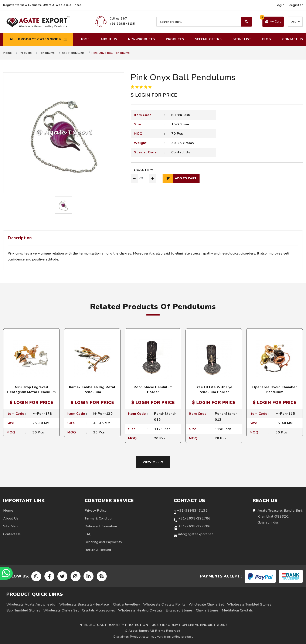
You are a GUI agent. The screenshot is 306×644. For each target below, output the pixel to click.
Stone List (242, 39)
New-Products (141, 39)
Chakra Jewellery (127, 604)
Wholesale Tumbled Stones (249, 604)
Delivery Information (101, 526)
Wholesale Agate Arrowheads (31, 604)
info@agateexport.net (196, 534)
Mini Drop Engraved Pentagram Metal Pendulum (31, 389)
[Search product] (204, 22)
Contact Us (293, 39)
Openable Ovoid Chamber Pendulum (275, 389)
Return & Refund (98, 550)
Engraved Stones (179, 610)
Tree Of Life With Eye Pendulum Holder (214, 389)
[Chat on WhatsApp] (6, 573)
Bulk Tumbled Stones (23, 610)
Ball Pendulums (73, 53)
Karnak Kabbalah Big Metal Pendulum (92, 389)
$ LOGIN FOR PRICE (154, 95)
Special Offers (208, 39)
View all (153, 462)
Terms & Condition (99, 518)
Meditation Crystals (237, 610)
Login (280, 5)
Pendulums (47, 53)
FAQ (88, 534)
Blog (267, 39)
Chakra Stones (207, 610)
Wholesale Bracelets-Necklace (84, 604)
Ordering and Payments (103, 542)
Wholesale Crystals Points (164, 604)
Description (20, 238)
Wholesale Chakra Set (206, 604)
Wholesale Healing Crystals (140, 610)
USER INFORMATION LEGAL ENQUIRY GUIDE (190, 625)
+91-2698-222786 (194, 518)
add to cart (179, 178)
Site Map (10, 526)
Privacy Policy (96, 511)
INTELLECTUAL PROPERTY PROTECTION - (115, 625)
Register (296, 5)
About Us (109, 39)
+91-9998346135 (192, 511)
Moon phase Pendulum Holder (153, 389)
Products (175, 39)
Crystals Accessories (99, 610)
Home (84, 39)
